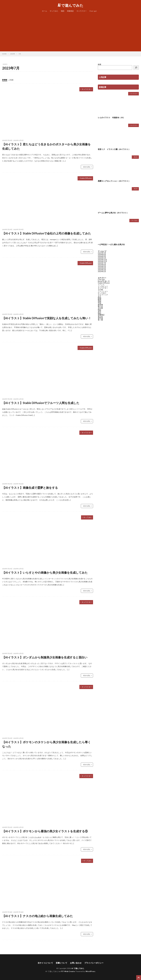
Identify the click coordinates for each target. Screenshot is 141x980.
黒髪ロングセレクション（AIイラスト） (114, 181)
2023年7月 (102, 263)
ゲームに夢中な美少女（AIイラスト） (113, 213)
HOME (4, 54)
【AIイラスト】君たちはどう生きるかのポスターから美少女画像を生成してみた (46, 146)
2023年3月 (102, 270)
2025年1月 (102, 253)
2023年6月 (102, 265)
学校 (100, 303)
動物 (100, 298)
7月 (20, 54)
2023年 (13, 54)
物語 (63, 11)
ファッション (103, 291)
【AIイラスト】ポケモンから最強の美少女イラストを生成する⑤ (45, 831)
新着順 (5, 80)
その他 (100, 290)
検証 (100, 310)
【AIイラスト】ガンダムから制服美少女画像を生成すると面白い (45, 657)
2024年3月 (102, 256)
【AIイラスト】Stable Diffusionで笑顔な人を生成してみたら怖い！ (47, 318)
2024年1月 (102, 258)
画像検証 (70, 11)
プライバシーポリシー (94, 963)
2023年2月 (102, 271)
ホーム (44, 11)
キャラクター (82, 11)
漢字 (100, 311)
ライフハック (103, 295)
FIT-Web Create (68, 971)
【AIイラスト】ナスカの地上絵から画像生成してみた (38, 916)
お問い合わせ (76, 963)
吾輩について (62, 963)
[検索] (136, 68)
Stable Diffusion (86, 178)
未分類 (100, 308)
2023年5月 (102, 266)
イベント (101, 285)
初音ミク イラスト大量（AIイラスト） (114, 149)
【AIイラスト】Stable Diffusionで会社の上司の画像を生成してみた (47, 233)
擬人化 (100, 306)
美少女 (136, 157)
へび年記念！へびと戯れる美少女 (111, 244)
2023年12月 (102, 260)
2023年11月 (102, 261)
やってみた (54, 11)
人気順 (11, 80)
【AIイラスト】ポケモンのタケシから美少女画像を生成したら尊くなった (46, 744)
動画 (100, 300)
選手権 (100, 318)
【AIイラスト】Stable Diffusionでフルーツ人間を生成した (41, 403)
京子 (100, 296)
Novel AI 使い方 (104, 281)
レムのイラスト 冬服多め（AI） (111, 117)
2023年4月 (102, 268)
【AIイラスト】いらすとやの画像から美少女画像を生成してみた (45, 572)
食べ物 (100, 320)
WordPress (90, 971)
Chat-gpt (93, 11)
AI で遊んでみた (71, 5)
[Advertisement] (70, 31)
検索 (100, 64)
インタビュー (103, 286)
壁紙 (100, 301)
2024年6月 (102, 255)
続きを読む (87, 167)
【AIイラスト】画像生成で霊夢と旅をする (30, 488)
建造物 (100, 305)
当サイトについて (45, 963)
